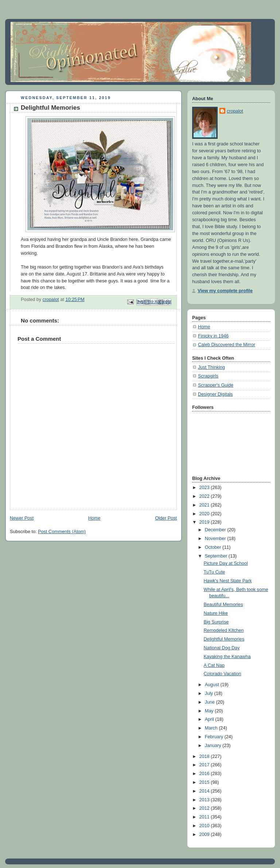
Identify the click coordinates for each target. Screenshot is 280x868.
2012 (205, 808)
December (216, 530)
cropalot (235, 111)
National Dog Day (222, 648)
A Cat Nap (214, 665)
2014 (205, 791)
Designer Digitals (215, 394)
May (210, 711)
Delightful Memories (224, 639)
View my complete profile (225, 291)
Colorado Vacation (223, 674)
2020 (205, 514)
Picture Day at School (226, 563)
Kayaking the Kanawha (227, 657)
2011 (205, 817)
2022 (205, 496)
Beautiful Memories (223, 605)
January (214, 746)
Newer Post (22, 518)
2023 (205, 488)
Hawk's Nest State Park (228, 581)
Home (94, 518)
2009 (205, 834)
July (210, 693)
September (217, 556)
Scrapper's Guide (216, 385)
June (211, 702)
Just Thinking (211, 367)
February (215, 737)
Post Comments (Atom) (62, 532)
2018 (205, 756)
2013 (205, 800)
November (216, 539)
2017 (205, 765)
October (214, 547)
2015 (205, 782)
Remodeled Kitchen (224, 630)
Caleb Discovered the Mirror (227, 345)
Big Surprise (216, 622)
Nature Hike (216, 613)
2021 (205, 505)
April (210, 719)
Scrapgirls (208, 376)
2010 (205, 826)
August (213, 685)
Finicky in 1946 (213, 336)
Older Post (166, 518)
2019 (205, 522)
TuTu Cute (215, 572)
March (212, 728)
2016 (205, 774)
